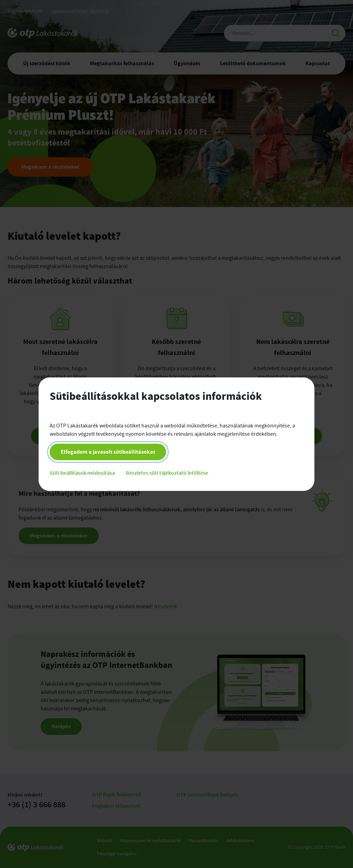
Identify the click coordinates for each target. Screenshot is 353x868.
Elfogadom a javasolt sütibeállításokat (108, 452)
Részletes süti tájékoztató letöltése (167, 473)
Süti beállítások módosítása (82, 473)
